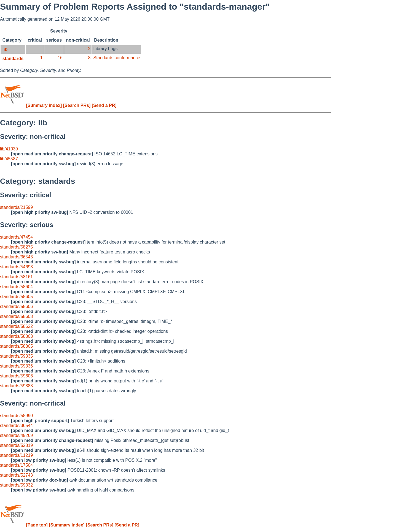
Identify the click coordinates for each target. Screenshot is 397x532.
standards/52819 (16, 445)
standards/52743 (16, 475)
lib (5, 49)
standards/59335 (16, 356)
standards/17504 (16, 465)
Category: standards (37, 181)
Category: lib (24, 123)
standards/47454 (16, 237)
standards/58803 (16, 336)
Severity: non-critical (33, 137)
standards (13, 59)
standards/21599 (16, 207)
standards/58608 (16, 316)
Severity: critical (26, 195)
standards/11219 (16, 455)
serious (54, 40)
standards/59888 (16, 386)
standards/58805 (16, 346)
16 (60, 58)
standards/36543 (16, 257)
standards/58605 (16, 297)
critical (35, 40)
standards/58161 (16, 277)
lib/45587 (9, 159)
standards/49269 (16, 435)
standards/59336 (16, 366)
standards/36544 (16, 426)
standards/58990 (16, 416)
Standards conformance (117, 58)
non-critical (78, 40)
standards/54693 (16, 267)
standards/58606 (16, 306)
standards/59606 (16, 376)
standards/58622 (16, 326)
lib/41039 (9, 149)
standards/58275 (16, 247)
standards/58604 (16, 287)
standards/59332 (16, 485)
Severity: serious (27, 225)
